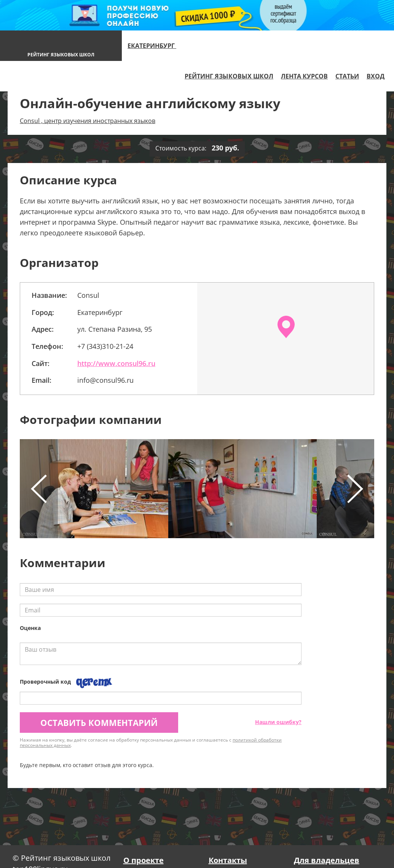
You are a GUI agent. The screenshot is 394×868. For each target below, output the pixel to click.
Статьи (347, 76)
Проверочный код (45, 682)
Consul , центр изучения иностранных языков (88, 121)
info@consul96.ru (105, 380)
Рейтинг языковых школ (229, 76)
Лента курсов (304, 76)
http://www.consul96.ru (116, 363)
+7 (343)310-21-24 (105, 346)
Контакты (228, 860)
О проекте (144, 860)
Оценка (30, 628)
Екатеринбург (155, 46)
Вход (376, 76)
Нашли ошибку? (278, 722)
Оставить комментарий (99, 723)
